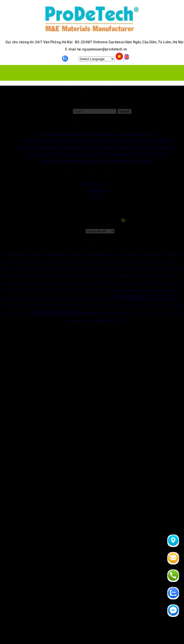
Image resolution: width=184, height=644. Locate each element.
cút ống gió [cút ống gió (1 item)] (86, 261)
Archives (77, 231)
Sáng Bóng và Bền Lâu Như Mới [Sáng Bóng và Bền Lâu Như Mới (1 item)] (21, 298)
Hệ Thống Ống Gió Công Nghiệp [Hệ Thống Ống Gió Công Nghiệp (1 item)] (115, 283)
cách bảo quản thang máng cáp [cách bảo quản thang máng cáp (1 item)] (48, 254)
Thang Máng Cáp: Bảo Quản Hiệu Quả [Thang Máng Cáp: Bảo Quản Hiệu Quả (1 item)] (90, 298)
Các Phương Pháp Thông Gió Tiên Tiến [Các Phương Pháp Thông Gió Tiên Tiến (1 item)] (143, 254)
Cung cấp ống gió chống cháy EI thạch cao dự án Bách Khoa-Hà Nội (97, 134)
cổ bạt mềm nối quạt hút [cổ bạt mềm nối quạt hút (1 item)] (37, 276)
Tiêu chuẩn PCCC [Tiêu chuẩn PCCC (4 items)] (142, 297)
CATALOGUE (99, 191)
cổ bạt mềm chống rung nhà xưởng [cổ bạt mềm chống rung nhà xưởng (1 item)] (50, 268)
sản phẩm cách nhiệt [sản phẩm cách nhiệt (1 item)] (54, 298)
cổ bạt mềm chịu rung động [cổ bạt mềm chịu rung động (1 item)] (110, 261)
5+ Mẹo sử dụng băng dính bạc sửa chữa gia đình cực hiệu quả (97, 161)
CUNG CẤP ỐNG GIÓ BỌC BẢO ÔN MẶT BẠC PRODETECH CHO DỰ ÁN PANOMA (97, 141)
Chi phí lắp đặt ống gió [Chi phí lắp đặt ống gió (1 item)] (15, 254)
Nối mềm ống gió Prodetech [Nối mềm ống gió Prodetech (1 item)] (166, 290)
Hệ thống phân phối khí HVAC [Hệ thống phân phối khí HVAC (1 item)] (77, 283)
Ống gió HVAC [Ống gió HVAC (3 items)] (52, 312)
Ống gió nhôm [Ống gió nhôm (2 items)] (110, 320)
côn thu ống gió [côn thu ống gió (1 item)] (70, 261)
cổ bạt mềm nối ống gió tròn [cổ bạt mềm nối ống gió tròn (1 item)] (147, 276)
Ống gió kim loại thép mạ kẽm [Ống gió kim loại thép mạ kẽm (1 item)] (125, 313)
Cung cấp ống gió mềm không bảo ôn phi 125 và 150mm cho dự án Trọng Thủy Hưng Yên (97, 148)
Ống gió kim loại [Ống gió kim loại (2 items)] (89, 313)
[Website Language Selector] (97, 59)
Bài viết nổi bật (92, 184)
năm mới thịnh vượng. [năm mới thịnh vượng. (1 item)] (135, 290)
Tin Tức (97, 197)
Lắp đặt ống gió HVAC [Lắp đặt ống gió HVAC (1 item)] (147, 283)
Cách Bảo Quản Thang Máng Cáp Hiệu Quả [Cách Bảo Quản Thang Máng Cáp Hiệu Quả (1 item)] (93, 254)
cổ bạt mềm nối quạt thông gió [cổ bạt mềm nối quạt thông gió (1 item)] (70, 276)
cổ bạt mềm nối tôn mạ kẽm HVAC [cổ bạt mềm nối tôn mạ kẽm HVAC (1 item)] (109, 276)
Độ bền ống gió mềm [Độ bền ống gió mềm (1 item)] (81, 305)
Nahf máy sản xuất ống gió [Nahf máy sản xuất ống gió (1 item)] (31, 290)
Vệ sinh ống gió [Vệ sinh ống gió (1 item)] (59, 305)
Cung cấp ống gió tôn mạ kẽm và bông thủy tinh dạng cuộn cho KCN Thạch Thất (97, 154)
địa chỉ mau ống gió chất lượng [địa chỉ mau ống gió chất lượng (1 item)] (113, 305)
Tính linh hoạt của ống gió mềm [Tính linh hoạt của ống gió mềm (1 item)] (30, 305)
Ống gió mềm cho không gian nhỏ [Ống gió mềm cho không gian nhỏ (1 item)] (163, 313)
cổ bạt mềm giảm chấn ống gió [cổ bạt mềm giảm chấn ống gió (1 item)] (157, 268)
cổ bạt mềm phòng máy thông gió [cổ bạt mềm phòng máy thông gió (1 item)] (39, 283)
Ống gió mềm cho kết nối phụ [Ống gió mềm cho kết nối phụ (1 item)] (77, 321)
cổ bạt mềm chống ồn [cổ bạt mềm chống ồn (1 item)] (85, 268)
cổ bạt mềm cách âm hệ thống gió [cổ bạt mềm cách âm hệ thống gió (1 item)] (118, 268)
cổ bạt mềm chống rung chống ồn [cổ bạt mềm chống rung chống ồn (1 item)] (146, 261)
